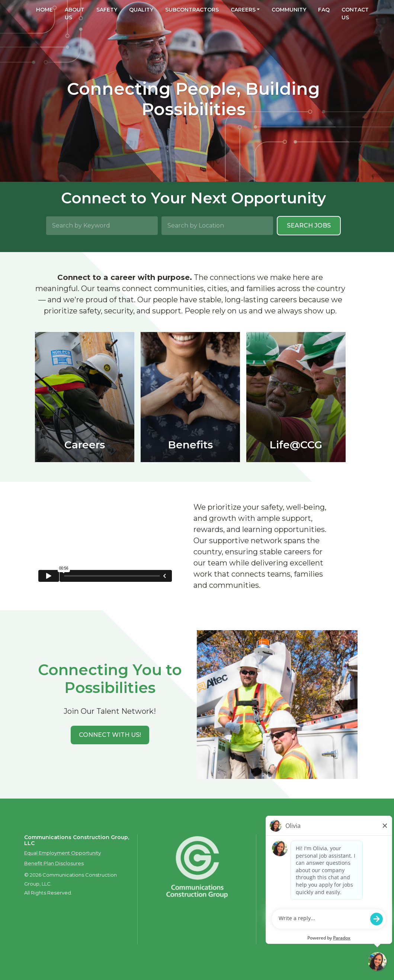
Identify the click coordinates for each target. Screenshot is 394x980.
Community (289, 10)
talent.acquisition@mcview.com (307, 927)
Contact (280, 863)
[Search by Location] (217, 226)
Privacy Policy (310, 863)
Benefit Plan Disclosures (54, 863)
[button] (110, 735)
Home (44, 10)
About (277, 855)
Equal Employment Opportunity (63, 853)
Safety (107, 10)
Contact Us (355, 14)
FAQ (324, 10)
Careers (243, 10)
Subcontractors (192, 10)
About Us (75, 14)
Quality (141, 10)
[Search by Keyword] (102, 226)
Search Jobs (309, 225)
